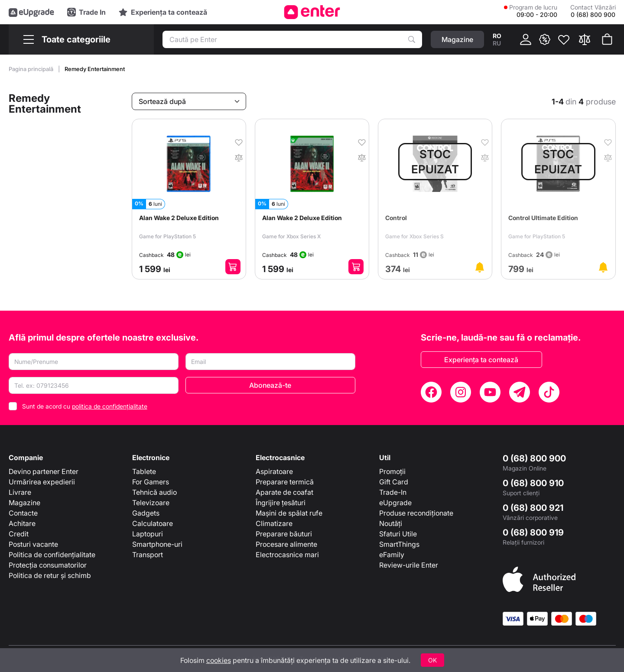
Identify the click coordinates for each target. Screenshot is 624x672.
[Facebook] (431, 392)
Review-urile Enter (409, 565)
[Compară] (585, 39)
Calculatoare (153, 523)
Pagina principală (32, 69)
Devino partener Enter (44, 471)
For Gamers (151, 482)
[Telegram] (520, 392)
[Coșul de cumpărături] (607, 39)
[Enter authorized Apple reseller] (539, 579)
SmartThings (399, 544)
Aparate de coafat (284, 492)
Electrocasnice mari (287, 555)
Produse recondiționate (416, 513)
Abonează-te (270, 385)
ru (497, 43)
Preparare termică (285, 482)
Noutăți (391, 523)
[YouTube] (490, 392)
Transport (148, 555)
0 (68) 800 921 (533, 508)
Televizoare (151, 503)
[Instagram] (461, 392)
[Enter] (312, 12)
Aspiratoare (274, 471)
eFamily (392, 555)
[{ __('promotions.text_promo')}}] (545, 39)
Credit (19, 534)
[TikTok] (549, 392)
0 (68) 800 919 (533, 532)
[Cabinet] (526, 39)
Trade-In (393, 492)
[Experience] (163, 12)
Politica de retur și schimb (50, 575)
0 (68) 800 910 (533, 483)
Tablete (144, 471)
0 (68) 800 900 (534, 458)
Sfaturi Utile (398, 534)
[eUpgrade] (31, 12)
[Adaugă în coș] (233, 267)
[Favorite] (564, 39)
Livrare (20, 492)
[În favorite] (236, 142)
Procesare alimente (286, 544)
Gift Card (394, 482)
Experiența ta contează (481, 360)
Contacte (23, 513)
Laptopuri (148, 534)
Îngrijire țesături (281, 503)
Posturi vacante (33, 544)
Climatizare (274, 523)
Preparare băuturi (284, 534)
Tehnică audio (154, 492)
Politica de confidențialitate (52, 555)
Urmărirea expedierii (42, 482)
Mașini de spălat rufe (289, 513)
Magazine (24, 503)
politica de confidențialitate (110, 406)
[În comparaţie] (236, 157)
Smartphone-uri (157, 544)
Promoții (392, 471)
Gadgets (146, 513)
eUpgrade (395, 503)
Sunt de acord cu (85, 406)
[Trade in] (86, 12)
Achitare (22, 523)
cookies (219, 660)
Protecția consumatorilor (48, 565)
